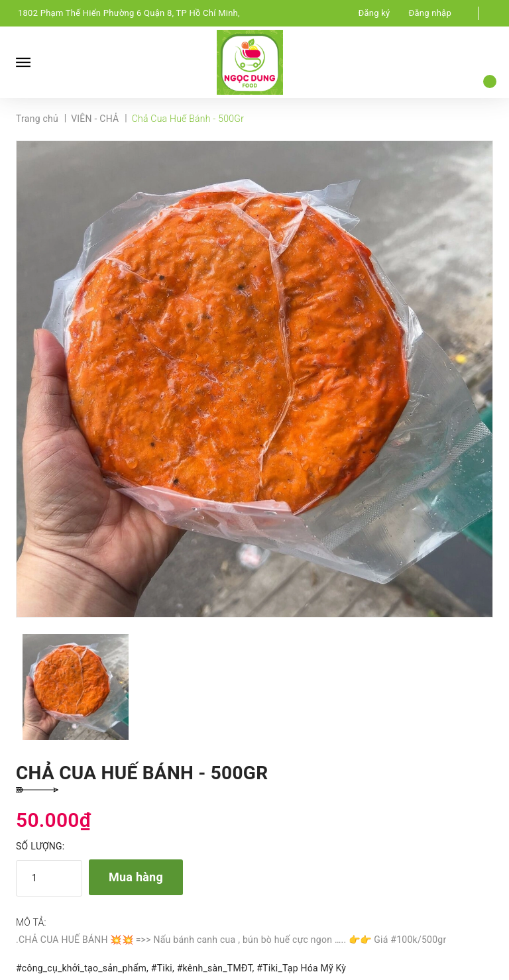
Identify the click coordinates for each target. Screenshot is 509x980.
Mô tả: (31, 922)
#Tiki (162, 968)
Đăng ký (374, 13)
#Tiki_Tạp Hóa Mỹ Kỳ (301, 968)
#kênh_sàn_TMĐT (215, 968)
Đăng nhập (430, 13)
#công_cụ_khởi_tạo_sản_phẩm (81, 968)
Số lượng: (40, 846)
